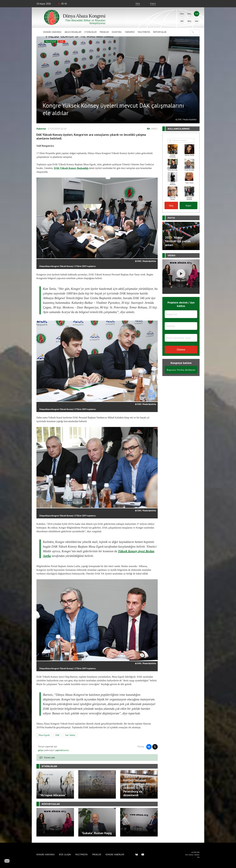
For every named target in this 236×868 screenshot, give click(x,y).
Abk (182, 21)
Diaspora (117, 32)
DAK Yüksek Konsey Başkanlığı (71, 168)
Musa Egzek (51, 42)
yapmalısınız (62, 750)
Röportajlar (160, 32)
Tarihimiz (130, 32)
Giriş (138, 3)
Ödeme (181, 350)
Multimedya (144, 32)
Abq (189, 21)
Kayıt (153, 3)
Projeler (104, 32)
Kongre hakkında (52, 32)
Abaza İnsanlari (73, 32)
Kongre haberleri (115, 854)
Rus (182, 14)
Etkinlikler (91, 32)
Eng (189, 14)
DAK (62, 42)
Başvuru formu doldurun (181, 370)
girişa (41, 750)
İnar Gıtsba (70, 735)
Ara (197, 21)
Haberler (41, 129)
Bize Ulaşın (65, 854)
